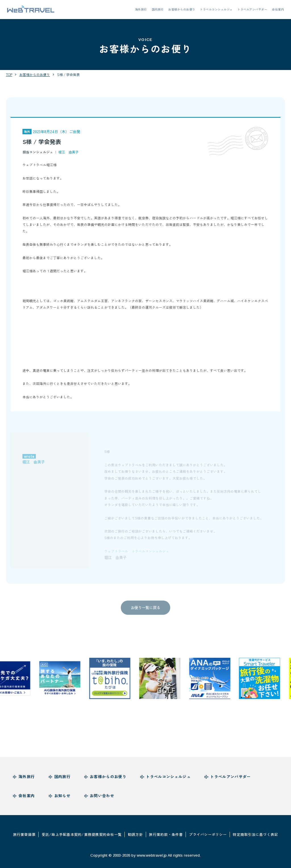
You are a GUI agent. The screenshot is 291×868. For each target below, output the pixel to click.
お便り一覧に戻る (145, 610)
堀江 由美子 (68, 152)
